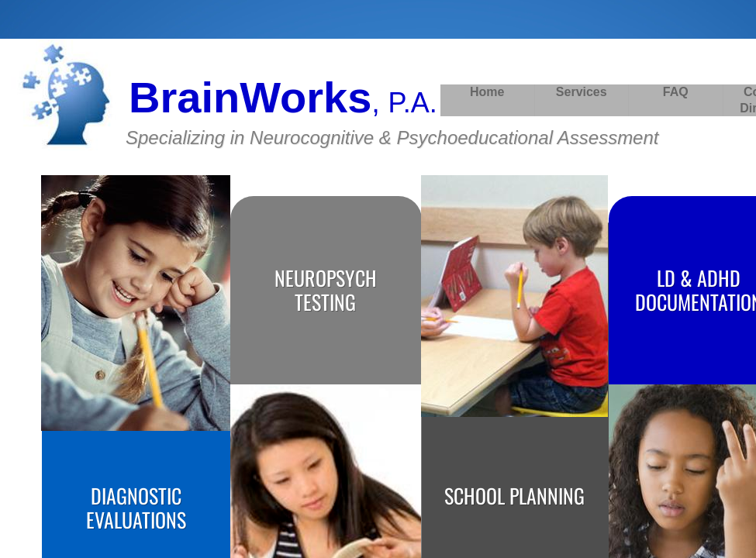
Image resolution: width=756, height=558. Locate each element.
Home (487, 92)
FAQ (676, 92)
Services (582, 92)
